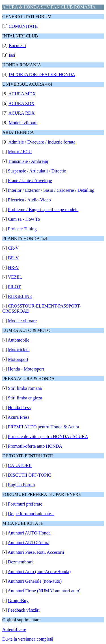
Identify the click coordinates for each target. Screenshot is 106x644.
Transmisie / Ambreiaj (28, 161)
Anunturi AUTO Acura (28, 543)
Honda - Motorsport (26, 369)
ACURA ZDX (21, 103)
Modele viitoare (23, 123)
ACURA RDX (22, 113)
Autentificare (14, 629)
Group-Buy (18, 600)
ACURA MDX (22, 94)
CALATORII (20, 465)
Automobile (18, 340)
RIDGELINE (20, 296)
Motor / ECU (20, 152)
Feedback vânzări (24, 610)
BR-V (13, 258)
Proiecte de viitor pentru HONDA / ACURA (48, 436)
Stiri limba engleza (25, 398)
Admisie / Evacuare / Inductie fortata (42, 142)
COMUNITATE (23, 26)
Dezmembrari (20, 562)
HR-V (13, 267)
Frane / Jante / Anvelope (30, 181)
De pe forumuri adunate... (31, 514)
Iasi (12, 55)
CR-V (13, 248)
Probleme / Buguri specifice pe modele (43, 210)
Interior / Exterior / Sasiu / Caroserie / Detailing (51, 190)
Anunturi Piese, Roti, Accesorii (36, 552)
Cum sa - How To (24, 219)
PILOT (14, 287)
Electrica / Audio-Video (29, 200)
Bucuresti (17, 46)
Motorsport (18, 359)
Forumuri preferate (25, 504)
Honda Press (19, 408)
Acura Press (19, 417)
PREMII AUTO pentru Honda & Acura (44, 427)
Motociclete (19, 350)
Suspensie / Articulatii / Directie (37, 171)
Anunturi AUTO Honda (29, 533)
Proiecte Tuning (22, 229)
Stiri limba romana (25, 388)
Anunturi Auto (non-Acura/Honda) (39, 572)
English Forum (21, 485)
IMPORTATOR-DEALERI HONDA (42, 74)
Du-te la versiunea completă (28, 639)
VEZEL (15, 277)
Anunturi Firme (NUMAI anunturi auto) (44, 591)
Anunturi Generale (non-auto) (35, 581)
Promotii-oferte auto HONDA (35, 446)
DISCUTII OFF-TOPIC (30, 475)
